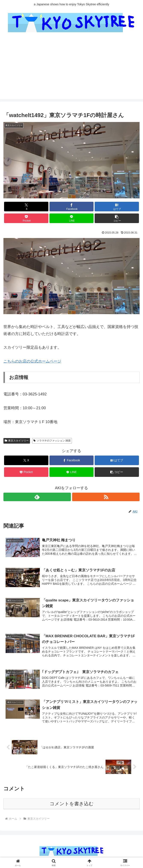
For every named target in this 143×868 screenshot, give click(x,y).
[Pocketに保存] (26, 218)
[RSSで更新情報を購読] (106, 497)
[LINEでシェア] (72, 218)
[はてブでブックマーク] (117, 207)
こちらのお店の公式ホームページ (32, 361)
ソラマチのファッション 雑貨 (52, 441)
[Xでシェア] (26, 207)
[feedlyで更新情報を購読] (37, 497)
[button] (117, 218)
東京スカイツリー (17, 441)
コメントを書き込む (72, 805)
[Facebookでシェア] (72, 207)
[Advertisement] (71, 69)
